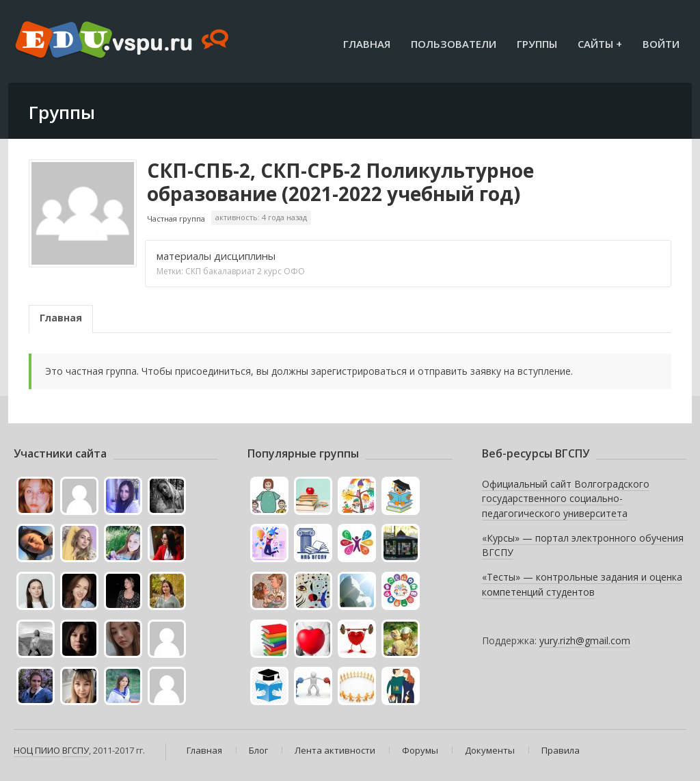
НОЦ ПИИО (37, 750)
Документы (490, 750)
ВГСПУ (76, 750)
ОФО (294, 271)
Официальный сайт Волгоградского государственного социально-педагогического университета (566, 499)
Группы (537, 44)
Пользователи (454, 44)
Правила (561, 750)
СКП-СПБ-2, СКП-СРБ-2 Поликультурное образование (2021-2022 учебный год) (340, 182)
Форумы (420, 750)
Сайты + (600, 44)
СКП (193, 271)
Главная (367, 44)
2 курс (269, 271)
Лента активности (335, 750)
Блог (258, 750)
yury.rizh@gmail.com (585, 640)
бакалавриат (229, 271)
